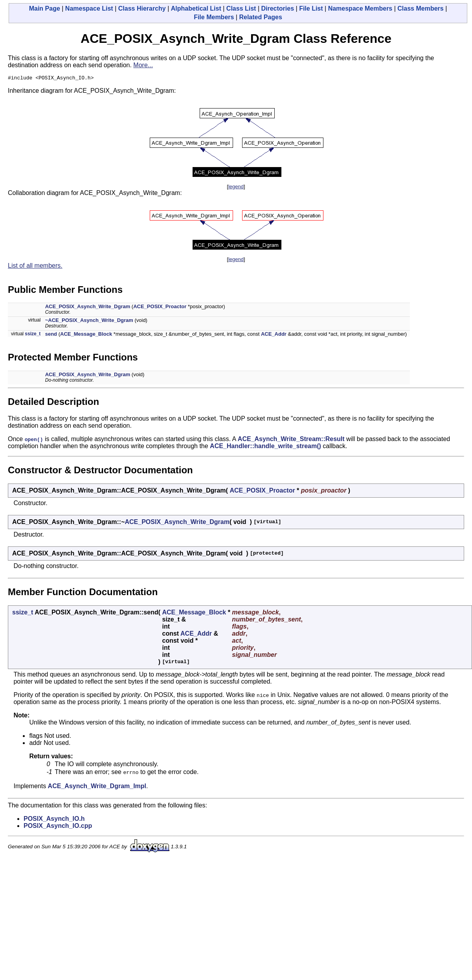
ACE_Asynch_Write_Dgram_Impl (97, 787)
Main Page (45, 8)
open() (34, 440)
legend (236, 188)
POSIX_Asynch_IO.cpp (58, 827)
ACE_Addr (274, 335)
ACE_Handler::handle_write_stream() (265, 447)
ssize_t (33, 335)
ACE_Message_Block (86, 335)
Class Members (420, 8)
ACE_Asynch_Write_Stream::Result (291, 440)
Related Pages (260, 17)
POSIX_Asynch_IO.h (54, 820)
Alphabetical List (196, 8)
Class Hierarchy (142, 8)
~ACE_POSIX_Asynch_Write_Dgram (89, 321)
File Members (214, 17)
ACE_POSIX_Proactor (160, 308)
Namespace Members (360, 8)
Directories (277, 8)
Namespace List (89, 8)
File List (311, 8)
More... (143, 65)
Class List (241, 8)
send (51, 335)
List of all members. (35, 267)
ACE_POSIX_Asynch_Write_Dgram (88, 308)
